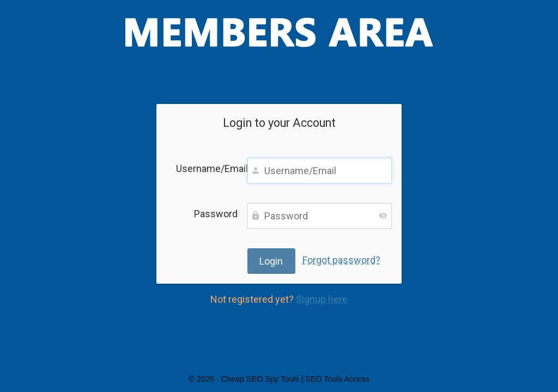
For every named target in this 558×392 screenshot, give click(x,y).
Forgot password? (341, 260)
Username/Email (207, 169)
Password (216, 214)
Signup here (322, 299)
